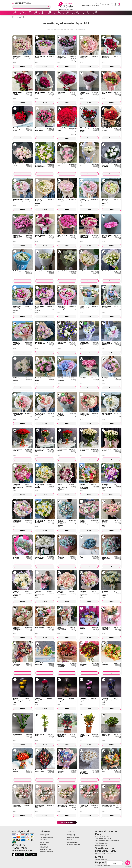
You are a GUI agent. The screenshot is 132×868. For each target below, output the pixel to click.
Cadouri (68, 14)
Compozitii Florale (59, 14)
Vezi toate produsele (67, 823)
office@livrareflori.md (101, 860)
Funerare (96, 14)
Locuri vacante (44, 846)
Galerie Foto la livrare (73, 836)
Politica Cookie (44, 848)
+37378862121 (87, 5)
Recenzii (70, 839)
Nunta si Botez (87, 14)
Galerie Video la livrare (73, 838)
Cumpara (23, 67)
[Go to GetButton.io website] (128, 866)
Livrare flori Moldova (45, 849)
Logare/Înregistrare (73, 843)
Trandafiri (15, 14)
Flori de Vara (43, 14)
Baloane (50, 14)
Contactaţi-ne (44, 836)
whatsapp (99, 865)
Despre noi (43, 844)
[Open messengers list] (128, 863)
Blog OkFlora (71, 834)
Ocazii (36, 14)
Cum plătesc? (43, 839)
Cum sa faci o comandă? (47, 838)
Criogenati (23, 14)
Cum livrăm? (43, 841)
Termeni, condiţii (44, 843)
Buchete (30, 14)
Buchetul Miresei (77, 14)
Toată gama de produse (46, 851)
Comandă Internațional (74, 844)
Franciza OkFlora (44, 834)
